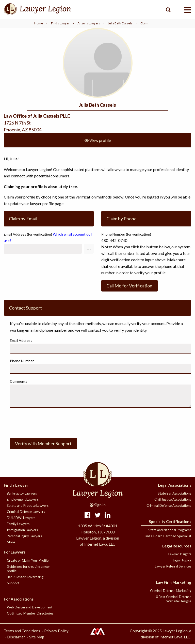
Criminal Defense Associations (169, 505)
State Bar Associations (174, 493)
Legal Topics (182, 560)
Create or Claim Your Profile (28, 560)
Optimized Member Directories (30, 613)
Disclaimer (16, 637)
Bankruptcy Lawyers (22, 493)
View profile (98, 140)
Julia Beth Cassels (120, 23)
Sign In (98, 505)
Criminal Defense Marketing (171, 591)
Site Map (37, 637)
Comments (19, 381)
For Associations (19, 599)
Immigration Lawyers (22, 530)
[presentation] (48, 422)
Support (13, 583)
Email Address (48, 237)
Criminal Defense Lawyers (26, 512)
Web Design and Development (30, 607)
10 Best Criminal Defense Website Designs (173, 599)
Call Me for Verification (129, 286)
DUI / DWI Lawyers (21, 518)
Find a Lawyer (60, 23)
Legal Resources (177, 546)
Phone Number (22, 361)
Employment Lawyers (23, 499)
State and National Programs (170, 530)
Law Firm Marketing (174, 582)
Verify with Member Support (43, 443)
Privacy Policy (56, 631)
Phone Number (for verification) (126, 234)
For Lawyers (15, 552)
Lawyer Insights (180, 554)
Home (39, 23)
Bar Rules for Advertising (25, 577)
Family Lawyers (18, 524)
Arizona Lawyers (89, 23)
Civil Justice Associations (173, 499)
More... (12, 542)
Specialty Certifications (170, 522)
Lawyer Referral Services (173, 566)
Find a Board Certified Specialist (167, 536)
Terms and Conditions (22, 631)
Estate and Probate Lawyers (28, 505)
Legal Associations (175, 485)
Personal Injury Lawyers (24, 536)
